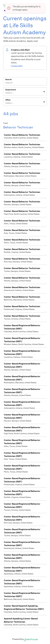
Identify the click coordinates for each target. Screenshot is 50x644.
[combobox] (6, 93)
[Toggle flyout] (44, 92)
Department (11, 90)
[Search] (25, 83)
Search (8, 79)
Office (8, 100)
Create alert (17, 66)
